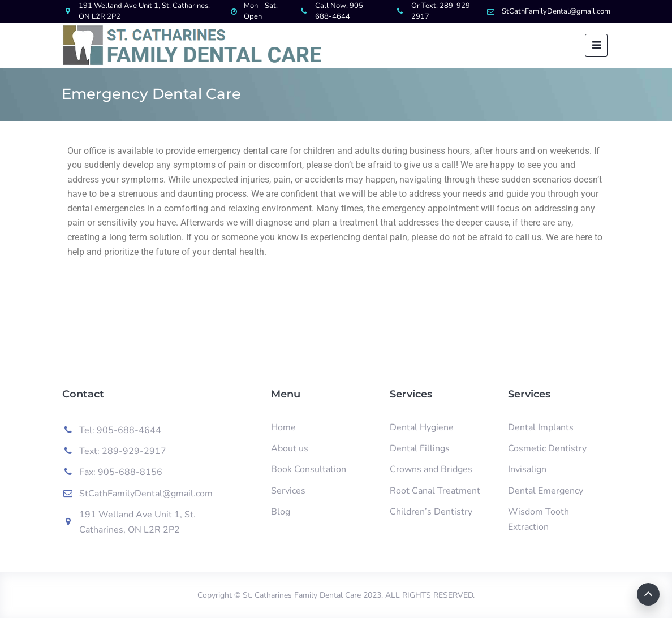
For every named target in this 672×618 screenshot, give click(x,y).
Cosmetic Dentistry (547, 448)
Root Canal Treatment (435, 491)
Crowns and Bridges (431, 469)
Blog (281, 512)
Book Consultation (309, 469)
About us (290, 448)
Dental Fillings (420, 448)
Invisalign (527, 469)
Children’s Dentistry (431, 512)
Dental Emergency (546, 491)
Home (283, 427)
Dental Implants (541, 427)
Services (288, 491)
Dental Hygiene (422, 427)
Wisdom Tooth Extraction (539, 519)
